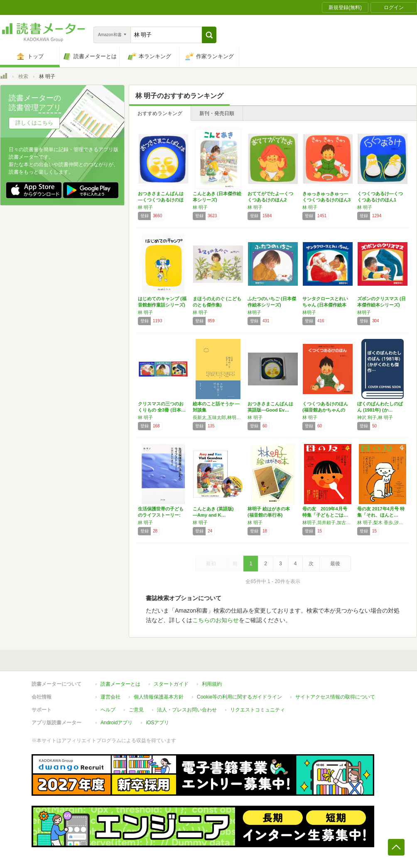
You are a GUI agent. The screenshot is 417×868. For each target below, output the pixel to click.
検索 (23, 76)
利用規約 (212, 684)
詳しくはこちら (34, 123)
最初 (211, 564)
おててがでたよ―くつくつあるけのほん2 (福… (270, 200)
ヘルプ (108, 710)
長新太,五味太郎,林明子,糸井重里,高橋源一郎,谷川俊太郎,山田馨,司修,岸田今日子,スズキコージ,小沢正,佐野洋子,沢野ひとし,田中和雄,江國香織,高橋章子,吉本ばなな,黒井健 (218, 417)
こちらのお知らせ (216, 620)
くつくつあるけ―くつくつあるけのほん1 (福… (380, 200)
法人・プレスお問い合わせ (187, 710)
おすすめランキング (160, 113)
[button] (209, 35)
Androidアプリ (117, 723)
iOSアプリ (157, 723)
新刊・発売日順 (217, 113)
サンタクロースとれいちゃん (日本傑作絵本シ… (325, 305)
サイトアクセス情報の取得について (335, 697)
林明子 (254, 312)
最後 (335, 564)
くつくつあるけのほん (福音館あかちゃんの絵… (325, 410)
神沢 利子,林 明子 (375, 417)
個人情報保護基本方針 (159, 697)
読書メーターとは (120, 684)
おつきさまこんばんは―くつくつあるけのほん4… (161, 200)
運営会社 (110, 697)
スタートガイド (171, 684)
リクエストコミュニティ (258, 710)
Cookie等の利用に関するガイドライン (239, 697)
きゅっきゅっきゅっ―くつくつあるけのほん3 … (326, 200)
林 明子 (145, 207)
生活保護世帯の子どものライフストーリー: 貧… (161, 515)
